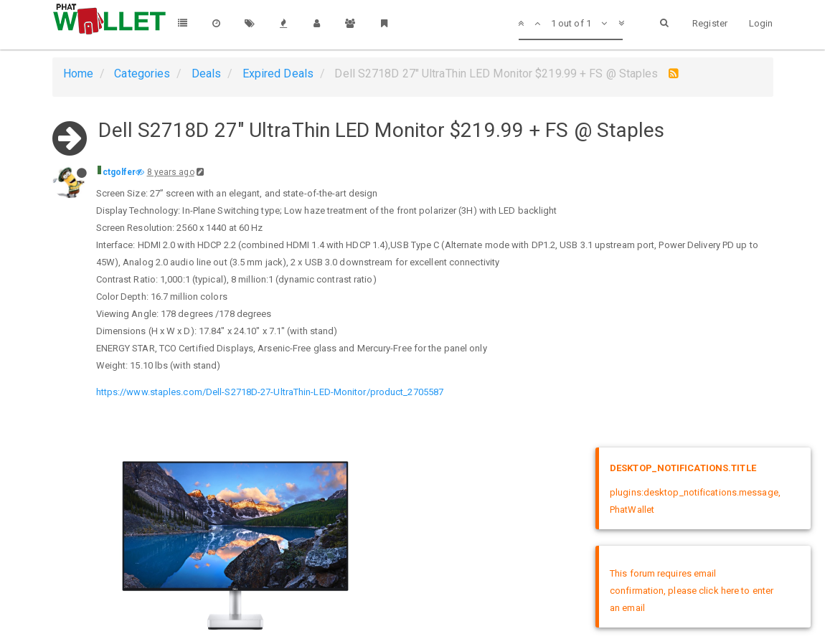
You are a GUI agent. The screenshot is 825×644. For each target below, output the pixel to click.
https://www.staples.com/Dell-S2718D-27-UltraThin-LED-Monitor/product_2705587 (270, 392)
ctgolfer (119, 172)
